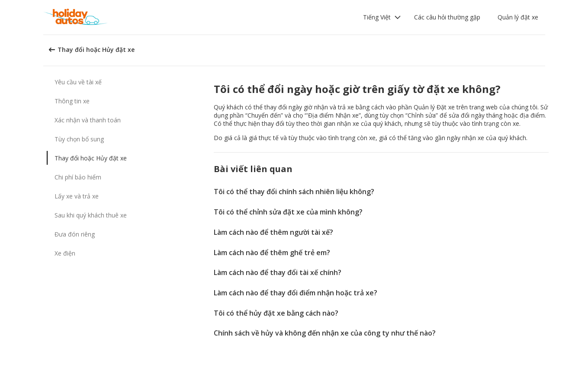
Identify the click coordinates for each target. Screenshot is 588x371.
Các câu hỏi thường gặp (447, 17)
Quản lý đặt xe (518, 17)
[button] (382, 17)
